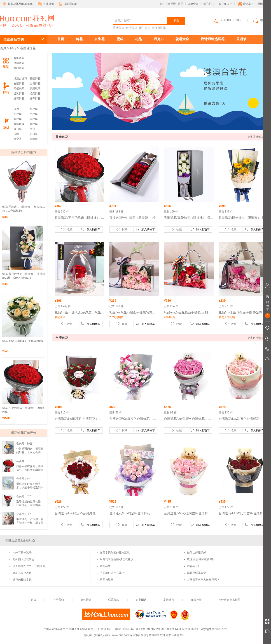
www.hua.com (121, 635)
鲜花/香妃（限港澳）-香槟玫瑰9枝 (23, 341)
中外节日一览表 (22, 553)
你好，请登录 (168, 4)
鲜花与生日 (107, 566)
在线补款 (196, 600)
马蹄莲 (34, 139)
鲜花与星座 (107, 580)
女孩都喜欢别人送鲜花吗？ (203, 580)
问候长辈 (19, 89)
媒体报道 (86, 600)
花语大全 (182, 39)
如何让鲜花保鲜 (196, 553)
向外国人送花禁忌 (23, 559)
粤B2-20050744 (124, 629)
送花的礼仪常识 (22, 580)
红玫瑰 (34, 109)
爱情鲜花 (35, 79)
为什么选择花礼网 (229, 600)
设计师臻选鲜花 (213, 39)
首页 (61, 39)
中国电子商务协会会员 (79, 629)
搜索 (176, 21)
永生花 (99, 39)
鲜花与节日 (194, 566)
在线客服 (262, 20)
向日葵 (34, 134)
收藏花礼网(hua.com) (18, 4)
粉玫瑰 (18, 114)
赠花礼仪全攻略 (22, 573)
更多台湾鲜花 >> (258, 338)
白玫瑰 (34, 114)
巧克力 (159, 39)
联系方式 (114, 600)
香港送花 (118, 28)
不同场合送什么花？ (112, 573)
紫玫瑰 (18, 119)
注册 (181, 4)
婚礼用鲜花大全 (196, 573)
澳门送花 (145, 28)
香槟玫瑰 (19, 124)
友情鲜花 (19, 84)
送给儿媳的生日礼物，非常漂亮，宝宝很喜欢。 (30, 505)
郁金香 (18, 139)
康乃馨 (18, 129)
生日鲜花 (35, 84)
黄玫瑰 (34, 124)
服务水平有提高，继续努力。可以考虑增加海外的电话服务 (30, 470)
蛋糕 (120, 39)
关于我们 (58, 600)
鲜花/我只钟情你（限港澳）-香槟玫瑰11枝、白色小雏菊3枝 (24, 276)
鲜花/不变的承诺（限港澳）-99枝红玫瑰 (24, 410)
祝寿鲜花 (35, 98)
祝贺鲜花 (19, 98)
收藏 (67, 229)
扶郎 (16, 134)
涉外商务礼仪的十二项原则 (29, 566)
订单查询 (193, 4)
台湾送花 (131, 28)
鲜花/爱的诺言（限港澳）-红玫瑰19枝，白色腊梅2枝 (24, 209)
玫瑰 (16, 109)
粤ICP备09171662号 (148, 629)
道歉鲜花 (19, 93)
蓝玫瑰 (34, 119)
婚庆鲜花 (35, 93)
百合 (32, 129)
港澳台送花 (20, 29)
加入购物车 (91, 229)
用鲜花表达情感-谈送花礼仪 (117, 559)
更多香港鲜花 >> (258, 137)
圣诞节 (241, 39)
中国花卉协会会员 (54, 629)
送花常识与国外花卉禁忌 (115, 553)
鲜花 (79, 39)
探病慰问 (35, 89)
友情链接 (169, 600)
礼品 (138, 39)
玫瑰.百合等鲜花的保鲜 (201, 559)
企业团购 (141, 600)
